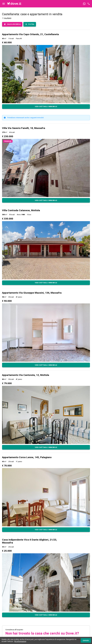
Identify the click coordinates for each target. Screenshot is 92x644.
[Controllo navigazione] (4, 4)
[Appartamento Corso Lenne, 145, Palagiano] (46, 530)
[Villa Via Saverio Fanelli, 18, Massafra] (46, 200)
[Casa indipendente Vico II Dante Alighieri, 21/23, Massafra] (46, 615)
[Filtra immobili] (30, 24)
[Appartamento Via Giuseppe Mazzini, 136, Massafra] (46, 365)
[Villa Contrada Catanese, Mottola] (46, 283)
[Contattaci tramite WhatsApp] (84, 4)
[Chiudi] (86, 640)
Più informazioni (20, 641)
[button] (46, 71)
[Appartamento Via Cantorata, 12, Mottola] (46, 447)
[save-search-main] (12, 24)
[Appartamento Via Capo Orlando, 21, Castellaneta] (46, 107)
